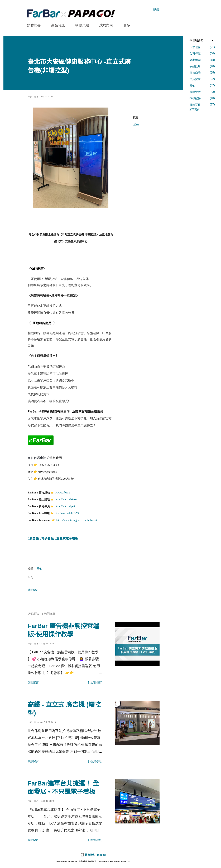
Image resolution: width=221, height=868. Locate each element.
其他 (136, 125)
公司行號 (202, 54)
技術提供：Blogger (93, 854)
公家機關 (202, 60)
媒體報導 (34, 25)
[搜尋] (156, 10)
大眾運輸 (202, 47)
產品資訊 (58, 25)
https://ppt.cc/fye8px (66, 505)
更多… (128, 25)
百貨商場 (202, 73)
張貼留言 (33, 589)
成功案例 (106, 25)
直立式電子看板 (67, 537)
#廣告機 (33, 537)
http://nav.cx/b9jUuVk (67, 512)
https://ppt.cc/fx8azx (66, 498)
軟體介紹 (82, 25)
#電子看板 (47, 537)
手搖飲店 (202, 66)
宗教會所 (202, 92)
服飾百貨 (202, 105)
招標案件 (202, 98)
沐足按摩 (202, 79)
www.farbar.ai (63, 491)
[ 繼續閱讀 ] (95, 682)
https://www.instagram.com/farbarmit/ (77, 519)
